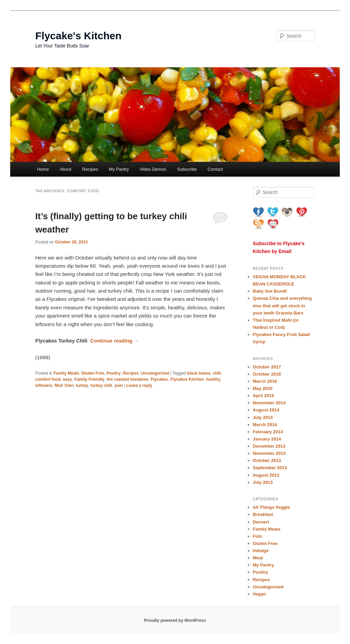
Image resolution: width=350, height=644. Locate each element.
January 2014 (267, 439)
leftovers (44, 386)
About (66, 169)
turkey (82, 386)
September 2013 (270, 468)
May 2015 (263, 388)
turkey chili (101, 386)
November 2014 (269, 403)
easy (68, 379)
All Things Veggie (271, 507)
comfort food (48, 379)
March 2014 (265, 425)
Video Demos (153, 169)
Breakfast (263, 514)
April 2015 (264, 396)
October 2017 (267, 367)
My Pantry (119, 169)
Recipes (90, 169)
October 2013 (267, 460)
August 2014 (266, 410)
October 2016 (267, 374)
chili (217, 373)
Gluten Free (93, 373)
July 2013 (263, 482)
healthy (213, 379)
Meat (258, 558)
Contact (215, 169)
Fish (258, 536)
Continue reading (115, 341)
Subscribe (187, 169)
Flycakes (159, 379)
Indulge (261, 551)
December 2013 (269, 446)
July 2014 (263, 417)
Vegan (259, 594)
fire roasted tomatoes (127, 379)
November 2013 (269, 453)
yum (119, 386)
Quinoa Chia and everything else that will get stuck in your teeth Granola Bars (282, 305)
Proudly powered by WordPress (175, 620)
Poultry (113, 373)
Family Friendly (89, 379)
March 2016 (265, 381)
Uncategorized (155, 373)
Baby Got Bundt (270, 291)
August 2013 (266, 475)
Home (43, 169)
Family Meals (66, 373)
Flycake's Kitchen (78, 36)
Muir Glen (64, 386)
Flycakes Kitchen (187, 379)
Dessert (261, 522)
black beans (199, 373)
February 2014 (268, 432)
